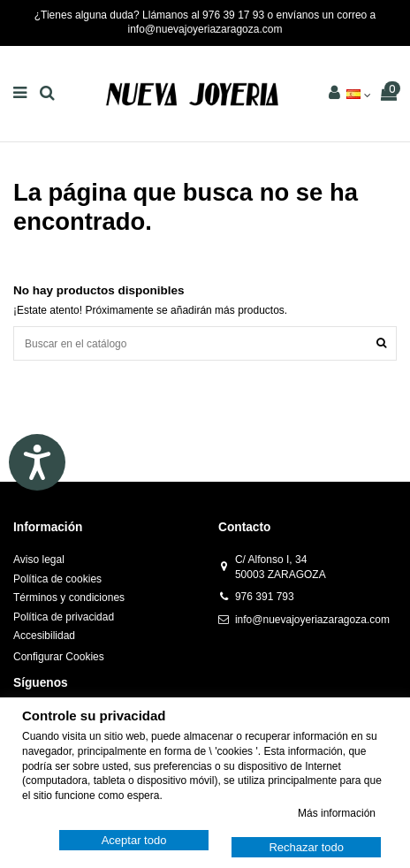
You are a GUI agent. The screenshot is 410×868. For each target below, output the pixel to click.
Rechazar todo (306, 847)
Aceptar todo (134, 840)
